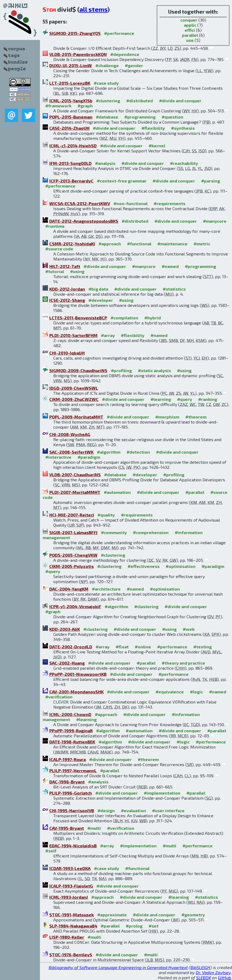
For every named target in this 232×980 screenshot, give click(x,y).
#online (143, 647)
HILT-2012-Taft (65, 266)
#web (189, 629)
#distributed (140, 101)
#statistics (174, 289)
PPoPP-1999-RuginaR (71, 731)
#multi (94, 828)
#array (108, 335)
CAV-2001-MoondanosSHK (76, 692)
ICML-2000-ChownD (70, 714)
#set (154, 926)
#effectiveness (144, 566)
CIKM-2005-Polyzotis (72, 566)
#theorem (196, 417)
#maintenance (172, 244)
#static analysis (154, 370)
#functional (139, 244)
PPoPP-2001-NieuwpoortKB (78, 674)
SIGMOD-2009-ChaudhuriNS (78, 370)
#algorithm (109, 452)
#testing (203, 647)
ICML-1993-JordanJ (69, 897)
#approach (110, 244)
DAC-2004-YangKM (69, 589)
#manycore (215, 221)
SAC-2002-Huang (67, 663)
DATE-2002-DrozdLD (71, 647)
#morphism (167, 417)
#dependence (125, 54)
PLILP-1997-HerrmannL (73, 770)
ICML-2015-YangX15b (71, 101)
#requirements (170, 203)
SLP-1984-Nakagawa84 (73, 926)
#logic (196, 692)
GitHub (224, 977)
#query (185, 399)
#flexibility (153, 128)
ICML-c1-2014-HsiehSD (73, 146)
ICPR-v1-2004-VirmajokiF (75, 606)
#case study (106, 83)
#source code (59, 249)
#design (106, 810)
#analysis (105, 163)
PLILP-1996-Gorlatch (71, 793)
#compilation (124, 318)
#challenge (107, 65)
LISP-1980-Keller (67, 937)
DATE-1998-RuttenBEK (72, 742)
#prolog (134, 926)
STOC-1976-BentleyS (71, 955)
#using (77, 271)
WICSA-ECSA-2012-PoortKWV (80, 203)
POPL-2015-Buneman (71, 117)
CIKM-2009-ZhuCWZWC (74, 399)
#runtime (55, 226)
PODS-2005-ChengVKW (73, 555)
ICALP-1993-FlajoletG (71, 886)
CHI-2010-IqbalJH (67, 353)
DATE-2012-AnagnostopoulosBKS (84, 221)
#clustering (108, 101)
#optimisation (181, 566)
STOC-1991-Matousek (72, 915)
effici (190, 30)
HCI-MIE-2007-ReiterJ (72, 515)
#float (122, 647)
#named (170, 266)
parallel (190, 35)
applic (190, 25)
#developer (101, 300)
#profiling (121, 370)
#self (51, 851)
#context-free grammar (122, 181)
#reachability (184, 163)
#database (107, 117)
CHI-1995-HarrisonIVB (72, 810)
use (190, 40)
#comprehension (151, 532)
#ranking (208, 399)
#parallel (195, 492)
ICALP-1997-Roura (68, 759)
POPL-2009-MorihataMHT (76, 417)
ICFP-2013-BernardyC (71, 181)
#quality (106, 515)
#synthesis (183, 128)
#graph (85, 106)
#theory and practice (183, 663)
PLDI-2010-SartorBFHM (73, 335)
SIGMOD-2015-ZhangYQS (75, 33)
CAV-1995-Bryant (67, 828)
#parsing (211, 181)
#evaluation (133, 810)
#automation (117, 492)
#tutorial (55, 271)
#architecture (106, 589)
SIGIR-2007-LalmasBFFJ (73, 532)
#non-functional (131, 203)
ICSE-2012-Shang (67, 300)
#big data (98, 289)
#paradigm (89, 457)
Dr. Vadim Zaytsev (213, 972)
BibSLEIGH (200, 967)
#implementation (162, 793)
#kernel (157, 146)
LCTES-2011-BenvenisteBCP (78, 318)
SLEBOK (203, 977)
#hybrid (153, 318)
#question (172, 117)
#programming (140, 117)
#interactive (58, 457)
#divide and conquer (180, 101)
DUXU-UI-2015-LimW (71, 65)
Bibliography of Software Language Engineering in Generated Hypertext (118, 967)
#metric (202, 244)
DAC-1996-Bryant (67, 782)
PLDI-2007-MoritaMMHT (75, 492)
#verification (59, 697)
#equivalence (170, 692)
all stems (93, 9)
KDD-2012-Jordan (67, 289)
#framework (58, 106)
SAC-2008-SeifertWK (71, 452)
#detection (138, 452)
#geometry (193, 915)
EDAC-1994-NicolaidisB (73, 846)
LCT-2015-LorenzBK (70, 83)
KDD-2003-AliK (65, 629)
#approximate (112, 915)
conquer (189, 20)
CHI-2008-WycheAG (70, 434)
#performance (119, 33)
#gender (134, 65)
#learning (161, 399)
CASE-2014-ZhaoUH (69, 128)
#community (114, 532)
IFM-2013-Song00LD (70, 163)
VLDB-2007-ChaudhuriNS (75, 475)
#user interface (168, 810)
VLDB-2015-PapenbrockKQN (78, 54)
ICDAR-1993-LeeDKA (70, 868)
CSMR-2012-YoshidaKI (72, 244)
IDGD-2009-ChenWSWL (74, 388)
